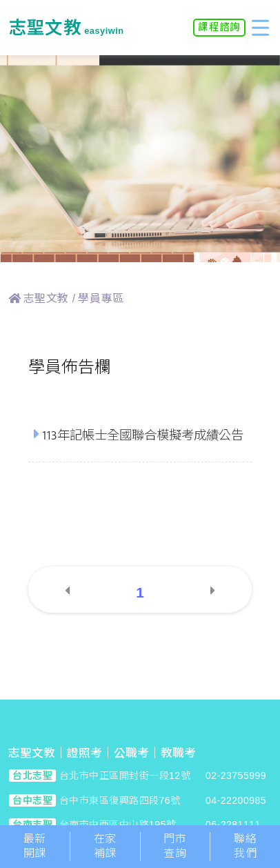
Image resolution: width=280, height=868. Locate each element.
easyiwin (66, 31)
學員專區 (101, 298)
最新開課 (35, 846)
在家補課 (105, 846)
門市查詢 (175, 846)
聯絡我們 (245, 846)
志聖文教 (46, 298)
